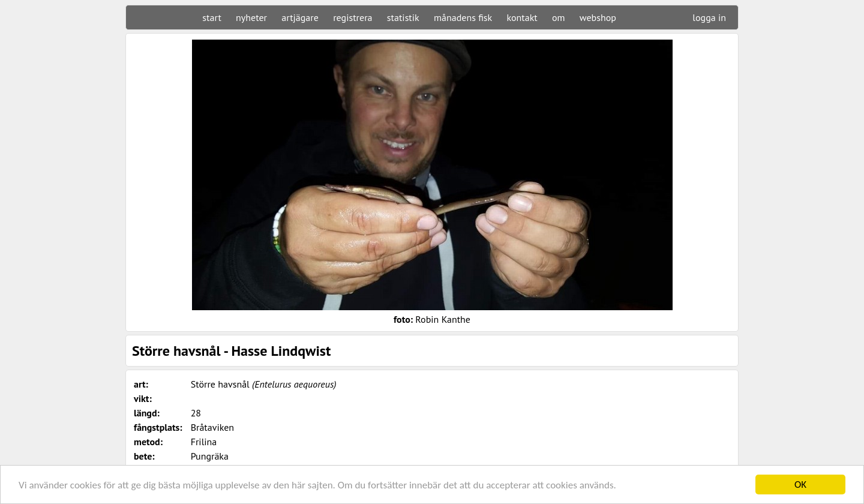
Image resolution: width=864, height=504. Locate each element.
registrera (352, 17)
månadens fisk (463, 17)
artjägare (300, 17)
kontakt (522, 17)
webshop (598, 17)
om (559, 17)
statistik (403, 17)
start (211, 17)
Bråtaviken (212, 427)
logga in (709, 17)
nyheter (251, 17)
